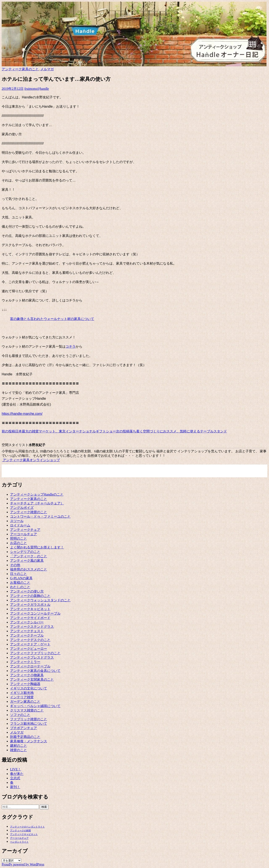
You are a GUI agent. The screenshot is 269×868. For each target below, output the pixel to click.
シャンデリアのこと (25, 552)
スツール (17, 521)
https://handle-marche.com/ (22, 414)
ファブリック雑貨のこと (29, 719)
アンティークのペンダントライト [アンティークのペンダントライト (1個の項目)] (27, 827)
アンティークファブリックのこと (35, 653)
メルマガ (47, 69)
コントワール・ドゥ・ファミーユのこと (40, 516)
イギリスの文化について (29, 688)
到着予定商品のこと (25, 737)
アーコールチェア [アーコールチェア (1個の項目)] (19, 838)
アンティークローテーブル (30, 666)
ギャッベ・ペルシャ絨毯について (35, 706)
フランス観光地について (29, 724)
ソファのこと (20, 715)
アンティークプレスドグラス (32, 657)
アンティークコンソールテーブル (35, 613)
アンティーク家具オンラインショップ (31, 460)
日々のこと (18, 574)
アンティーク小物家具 (27, 675)
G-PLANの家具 (21, 578)
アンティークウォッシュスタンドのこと (40, 600)
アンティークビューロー (29, 649)
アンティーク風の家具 (27, 561)
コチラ (71, 347)
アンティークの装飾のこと (30, 596)
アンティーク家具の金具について (35, 671)
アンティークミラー (25, 662)
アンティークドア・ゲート (30, 644)
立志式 (15, 778)
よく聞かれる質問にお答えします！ (37, 547)
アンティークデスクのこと (30, 640)
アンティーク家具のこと (20, 69)
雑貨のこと (18, 750)
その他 (15, 565)
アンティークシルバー (27, 622)
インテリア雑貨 (22, 697)
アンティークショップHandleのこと (37, 494)
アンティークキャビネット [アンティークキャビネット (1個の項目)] (24, 834)
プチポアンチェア (24, 728)
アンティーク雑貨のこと (29, 512)
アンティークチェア (25, 530)
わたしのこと (20, 587)
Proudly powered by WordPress (23, 864)
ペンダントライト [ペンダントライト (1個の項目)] (19, 842)
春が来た (17, 774)
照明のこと (18, 538)
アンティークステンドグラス (32, 627)
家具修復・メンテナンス (29, 741)
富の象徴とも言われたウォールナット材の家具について (52, 319)
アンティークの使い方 (27, 591)
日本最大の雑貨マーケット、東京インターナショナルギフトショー (59, 431)
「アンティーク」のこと (29, 556)
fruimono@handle (37, 89)
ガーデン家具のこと (25, 702)
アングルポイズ (22, 508)
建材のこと (18, 746)
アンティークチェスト (27, 631)
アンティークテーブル (27, 635)
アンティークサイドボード (30, 618)
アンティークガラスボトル (30, 605)
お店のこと (18, 543)
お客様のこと (20, 583)
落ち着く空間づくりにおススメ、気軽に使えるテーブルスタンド (171, 431)
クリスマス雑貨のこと (27, 710)
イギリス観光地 (22, 693)
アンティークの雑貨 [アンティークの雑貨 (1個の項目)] (20, 831)
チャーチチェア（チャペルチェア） (37, 503)
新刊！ (15, 787)
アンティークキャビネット (30, 609)
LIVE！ (16, 769)
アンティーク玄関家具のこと (32, 679)
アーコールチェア (24, 534)
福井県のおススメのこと (29, 569)
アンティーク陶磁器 (25, 684)
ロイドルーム (20, 525)
